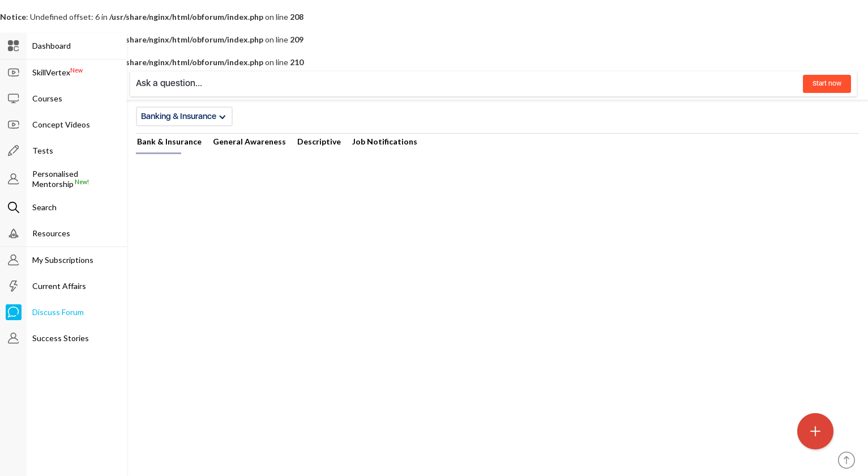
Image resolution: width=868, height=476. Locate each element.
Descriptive (319, 141)
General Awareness (249, 141)
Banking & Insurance (183, 116)
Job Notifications (385, 141)
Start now (827, 83)
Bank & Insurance (169, 141)
